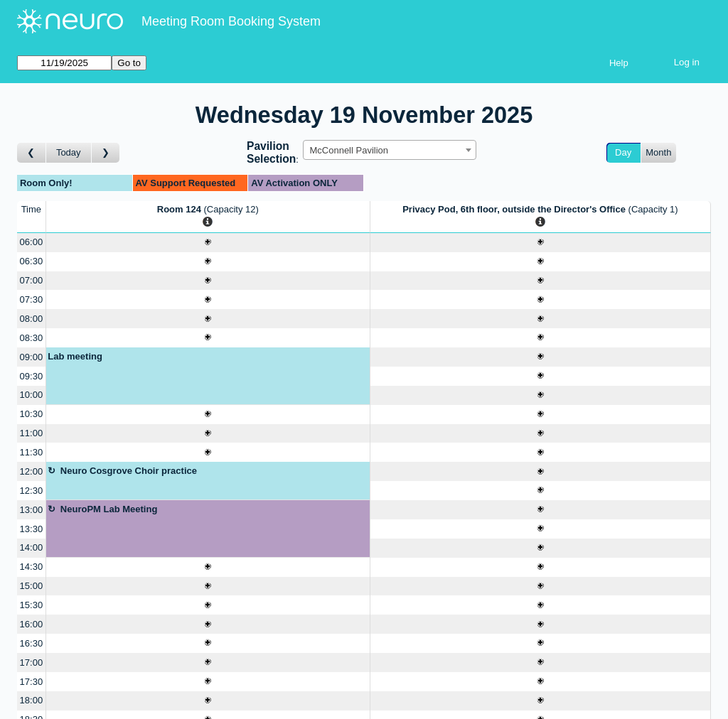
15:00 (32, 586)
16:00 (32, 624)
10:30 (32, 414)
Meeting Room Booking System (231, 21)
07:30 (32, 299)
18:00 (32, 700)
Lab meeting (75, 356)
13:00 (32, 510)
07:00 (32, 280)
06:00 (32, 242)
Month (658, 152)
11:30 (32, 452)
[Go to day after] (106, 153)
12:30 (32, 491)
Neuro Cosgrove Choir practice (129, 471)
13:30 (32, 529)
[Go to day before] (32, 153)
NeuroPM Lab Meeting (109, 509)
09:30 (32, 376)
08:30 (32, 338)
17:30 (32, 682)
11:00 (32, 433)
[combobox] (390, 150)
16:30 (32, 643)
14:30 (32, 567)
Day (623, 152)
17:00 (32, 663)
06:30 (32, 261)
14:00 (32, 547)
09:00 (32, 357)
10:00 (32, 395)
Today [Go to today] (69, 152)
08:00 (32, 319)
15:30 (32, 605)
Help (619, 63)
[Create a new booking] (208, 243)
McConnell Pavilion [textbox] (349, 150)
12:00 (32, 471)
